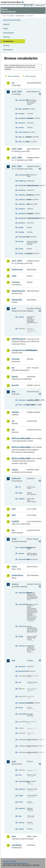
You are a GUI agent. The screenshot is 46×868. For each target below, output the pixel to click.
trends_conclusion (22, 253)
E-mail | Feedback (10, 861)
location (21, 114)
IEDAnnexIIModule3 (19, 447)
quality (21, 227)
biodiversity (17, 270)
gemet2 (15, 385)
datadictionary (18, 291)
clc (20, 487)
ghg (13, 392)
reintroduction (22, 237)
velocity (21, 823)
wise (14, 836)
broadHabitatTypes (22, 547)
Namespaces (8, 50)
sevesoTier (22, 626)
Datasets (6, 24)
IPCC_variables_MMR (22, 405)
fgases (15, 377)
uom (14, 761)
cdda (14, 276)
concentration (22, 781)
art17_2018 (17, 261)
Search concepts (31, 76)
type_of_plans (22, 142)
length (21, 796)
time (20, 816)
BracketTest (22, 671)
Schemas (7, 37)
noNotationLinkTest (22, 703)
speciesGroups (22, 559)
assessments (22, 175)
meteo (21, 802)
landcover (16, 478)
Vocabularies (8, 41)
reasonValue (22, 604)
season (21, 127)
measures (22, 190)
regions (21, 553)
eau (20, 682)
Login (28, 5)
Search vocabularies (14, 76)
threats (21, 241)
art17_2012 (17, 166)
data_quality (22, 109)
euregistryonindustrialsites (19, 350)
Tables (6, 29)
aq (13, 83)
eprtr (14, 308)
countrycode (22, 100)
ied (13, 430)
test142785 (22, 714)
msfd (14, 539)
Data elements (8, 33)
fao (13, 368)
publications (17, 575)
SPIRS (21, 637)
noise (14, 567)
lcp (13, 530)
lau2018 (15, 521)
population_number (22, 118)
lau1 (14, 509)
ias (13, 421)
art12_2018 (17, 149)
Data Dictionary (20, 16)
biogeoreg (22, 181)
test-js (21, 708)
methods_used (22, 204)
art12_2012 (17, 92)
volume (21, 829)
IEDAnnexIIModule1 (19, 438)
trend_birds (22, 132)
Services (6, 45)
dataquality (17, 300)
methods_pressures (22, 195)
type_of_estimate (22, 137)
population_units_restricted (22, 218)
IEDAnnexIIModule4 (19, 458)
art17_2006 (17, 158)
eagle (20, 493)
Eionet (12, 16)
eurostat (16, 359)
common (16, 282)
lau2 (14, 515)
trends (21, 249)
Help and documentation (12, 20)
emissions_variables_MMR (22, 400)
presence (22, 123)
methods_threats (22, 200)
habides (15, 412)
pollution (22, 209)
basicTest (22, 667)
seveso (15, 584)
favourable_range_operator (22, 185)
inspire (15, 470)
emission (22, 789)
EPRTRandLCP (19, 339)
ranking (21, 232)
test (13, 660)
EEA (13, 2)
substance (22, 646)
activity (21, 317)
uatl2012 (22, 499)
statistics (22, 808)
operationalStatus (22, 593)
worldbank (17, 845)
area (20, 775)
